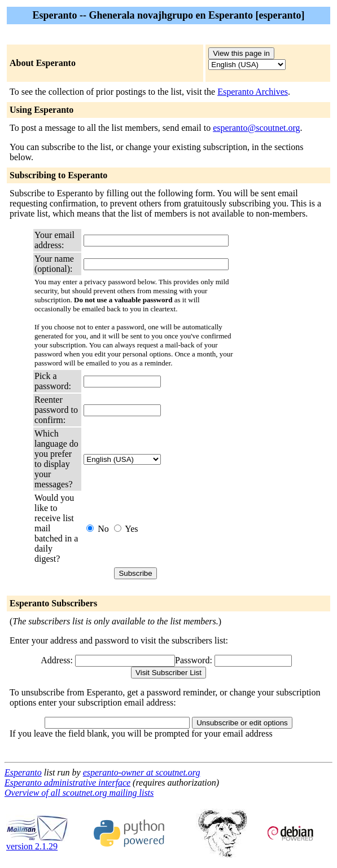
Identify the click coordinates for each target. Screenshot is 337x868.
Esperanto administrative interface (67, 783)
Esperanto (23, 772)
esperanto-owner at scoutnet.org (142, 772)
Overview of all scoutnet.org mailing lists (79, 793)
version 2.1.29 (37, 842)
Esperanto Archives (253, 92)
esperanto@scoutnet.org (256, 128)
